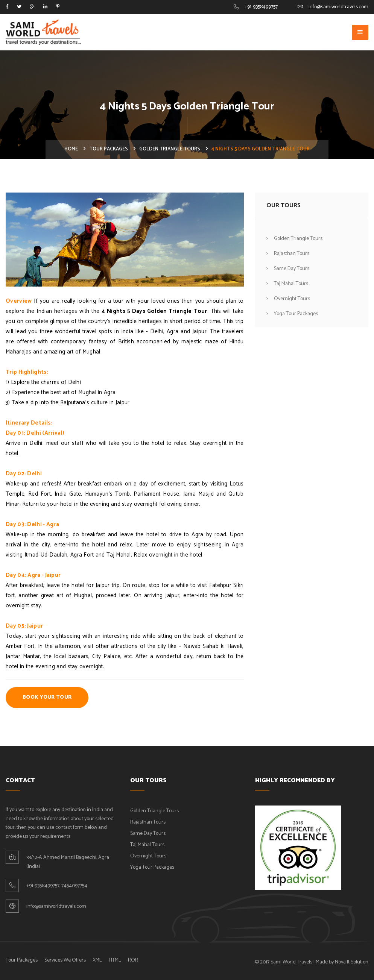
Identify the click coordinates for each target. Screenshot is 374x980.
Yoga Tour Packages (296, 314)
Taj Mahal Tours (291, 284)
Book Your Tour (47, 697)
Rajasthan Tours (292, 254)
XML (97, 960)
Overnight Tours (292, 299)
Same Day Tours (292, 269)
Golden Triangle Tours (170, 149)
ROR (133, 960)
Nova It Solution (352, 962)
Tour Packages (109, 149)
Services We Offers (65, 960)
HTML (115, 960)
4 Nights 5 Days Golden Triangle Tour (154, 311)
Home (71, 149)
